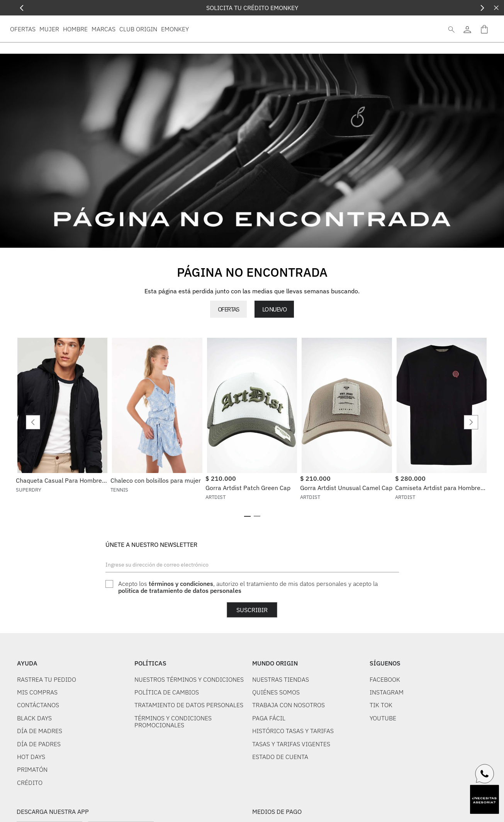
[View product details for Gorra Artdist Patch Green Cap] (252, 438)
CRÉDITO (30, 815)
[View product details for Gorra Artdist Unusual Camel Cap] (347, 438)
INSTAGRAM (387, 725)
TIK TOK (381, 738)
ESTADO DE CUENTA (280, 790)
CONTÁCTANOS (38, 738)
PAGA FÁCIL (269, 751)
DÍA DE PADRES (39, 777)
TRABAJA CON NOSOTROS (288, 738)
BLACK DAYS (34, 751)
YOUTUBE (383, 751)
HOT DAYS (31, 790)
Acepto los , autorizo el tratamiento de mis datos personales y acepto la (248, 620)
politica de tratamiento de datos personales (180, 623)
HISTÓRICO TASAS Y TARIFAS (293, 764)
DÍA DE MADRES (40, 764)
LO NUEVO (274, 309)
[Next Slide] (482, 8)
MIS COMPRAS (37, 725)
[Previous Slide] (22, 8)
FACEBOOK (385, 712)
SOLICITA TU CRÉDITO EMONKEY (252, 8)
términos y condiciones (181, 616)
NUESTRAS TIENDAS (281, 712)
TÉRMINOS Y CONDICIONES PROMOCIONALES (173, 754)
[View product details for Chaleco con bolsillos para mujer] (157, 438)
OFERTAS (228, 309)
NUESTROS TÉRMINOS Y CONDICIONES (189, 712)
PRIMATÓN (32, 802)
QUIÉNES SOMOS (276, 725)
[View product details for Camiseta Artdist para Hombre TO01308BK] (442, 438)
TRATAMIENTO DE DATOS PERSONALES (189, 738)
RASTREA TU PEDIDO (47, 712)
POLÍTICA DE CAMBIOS (167, 725)
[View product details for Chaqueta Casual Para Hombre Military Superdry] (62, 438)
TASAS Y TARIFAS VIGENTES (291, 777)
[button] (247, 549)
